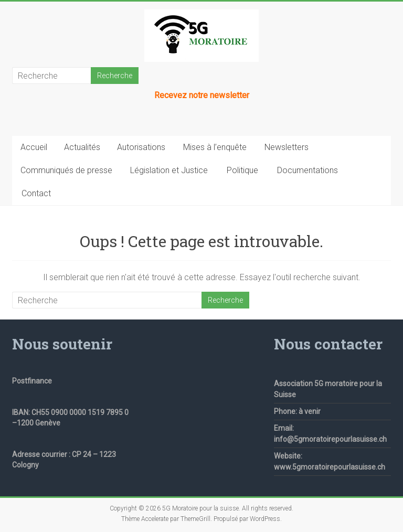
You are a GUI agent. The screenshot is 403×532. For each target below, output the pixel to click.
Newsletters (287, 147)
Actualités (82, 147)
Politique (242, 170)
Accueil (34, 147)
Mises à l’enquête (215, 147)
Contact (36, 193)
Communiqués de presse (66, 170)
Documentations (307, 170)
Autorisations (141, 147)
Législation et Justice (169, 170)
